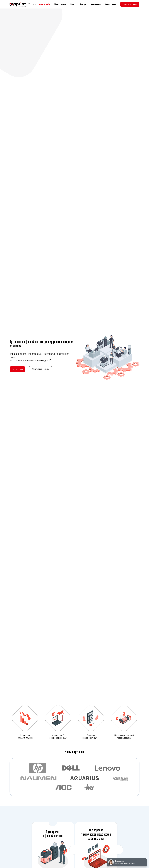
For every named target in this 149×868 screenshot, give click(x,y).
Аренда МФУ (44, 4)
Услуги (31, 4)
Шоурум (83, 4)
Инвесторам (111, 4)
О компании (96, 4)
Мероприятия (60, 4)
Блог (73, 4)
